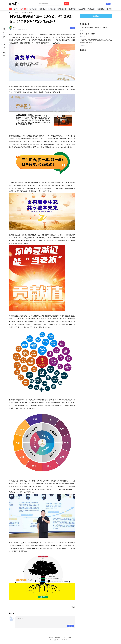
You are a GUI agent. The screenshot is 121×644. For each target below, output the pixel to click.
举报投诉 (56, 638)
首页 (16, 9)
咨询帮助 (110, 9)
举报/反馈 (73, 607)
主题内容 (31, 13)
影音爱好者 (62, 9)
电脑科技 (43, 9)
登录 (108, 4)
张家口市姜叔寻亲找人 (88, 34)
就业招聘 (82, 9)
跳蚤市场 (72, 9)
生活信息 (24, 9)
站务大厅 (91, 9)
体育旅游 (52, 9)
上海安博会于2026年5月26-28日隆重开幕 (94, 27)
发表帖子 (96, 16)
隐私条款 (60, 638)
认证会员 (65, 638)
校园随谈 (101, 9)
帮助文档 (51, 638)
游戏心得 (33, 9)
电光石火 (16, 13)
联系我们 (70, 638)
